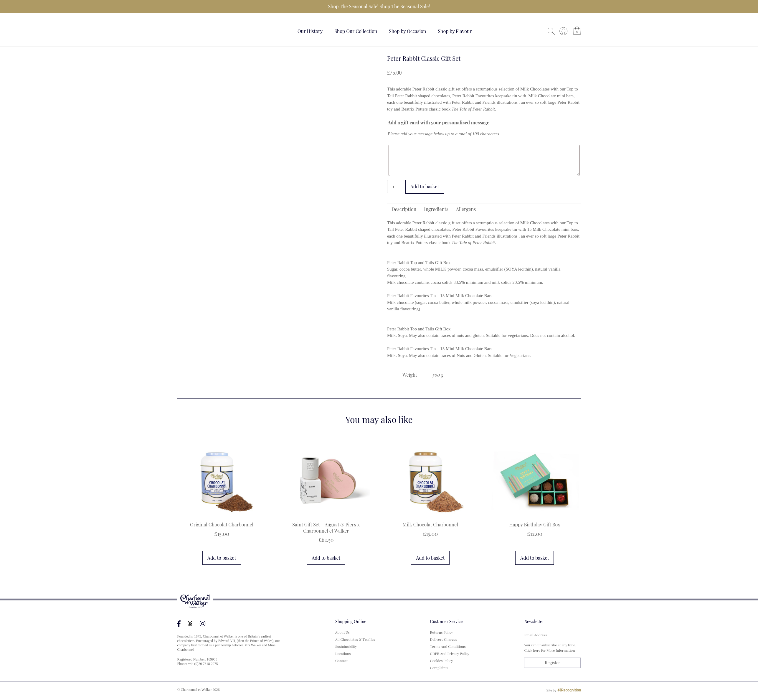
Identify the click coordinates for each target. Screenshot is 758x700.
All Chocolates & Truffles (355, 639)
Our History (310, 31)
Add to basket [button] (222, 558)
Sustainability (346, 646)
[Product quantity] (396, 187)
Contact (341, 661)
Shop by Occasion (407, 31)
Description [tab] (404, 209)
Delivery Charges (444, 639)
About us (342, 632)
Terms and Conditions (448, 646)
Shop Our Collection (356, 31)
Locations (343, 653)
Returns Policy (442, 632)
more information (561, 650)
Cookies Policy (442, 661)
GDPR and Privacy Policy (450, 653)
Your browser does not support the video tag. (199, 30)
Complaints (439, 668)
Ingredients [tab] (436, 209)
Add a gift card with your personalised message (439, 122)
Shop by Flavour (455, 31)
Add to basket (425, 186)
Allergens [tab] (466, 209)
